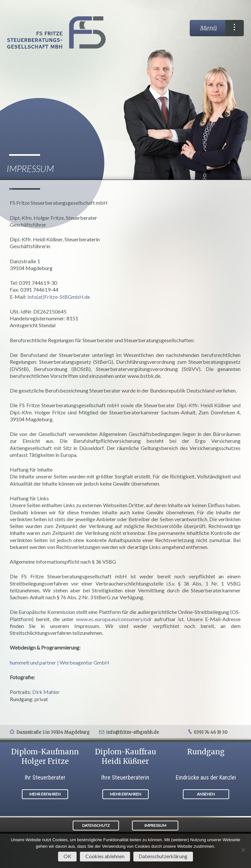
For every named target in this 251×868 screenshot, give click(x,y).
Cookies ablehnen (105, 856)
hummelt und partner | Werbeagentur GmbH (59, 662)
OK (67, 856)
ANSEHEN (206, 794)
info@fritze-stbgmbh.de (133, 732)
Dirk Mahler (46, 692)
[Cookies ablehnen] (243, 850)
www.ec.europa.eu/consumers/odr (114, 619)
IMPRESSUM (155, 825)
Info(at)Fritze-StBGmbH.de (59, 297)
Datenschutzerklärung (163, 856)
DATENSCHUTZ (96, 825)
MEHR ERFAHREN (45, 794)
